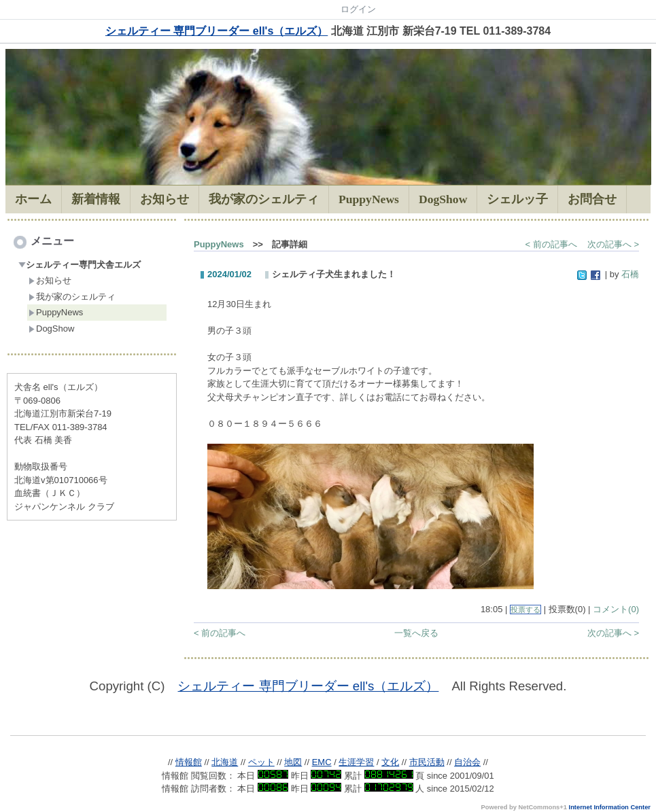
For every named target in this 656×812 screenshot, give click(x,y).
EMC (322, 762)
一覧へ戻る (416, 633)
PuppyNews (56, 312)
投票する (525, 610)
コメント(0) (616, 609)
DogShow (51, 329)
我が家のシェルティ (72, 297)
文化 (390, 762)
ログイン (358, 9)
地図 (293, 762)
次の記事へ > (613, 244)
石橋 (630, 274)
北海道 (225, 762)
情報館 (189, 762)
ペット (261, 762)
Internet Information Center (610, 807)
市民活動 (427, 762)
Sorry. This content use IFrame (328, 718)
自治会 (467, 762)
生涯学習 (356, 762)
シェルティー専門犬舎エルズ (80, 265)
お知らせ (50, 280)
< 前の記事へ (551, 244)
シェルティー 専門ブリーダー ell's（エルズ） (217, 31)
